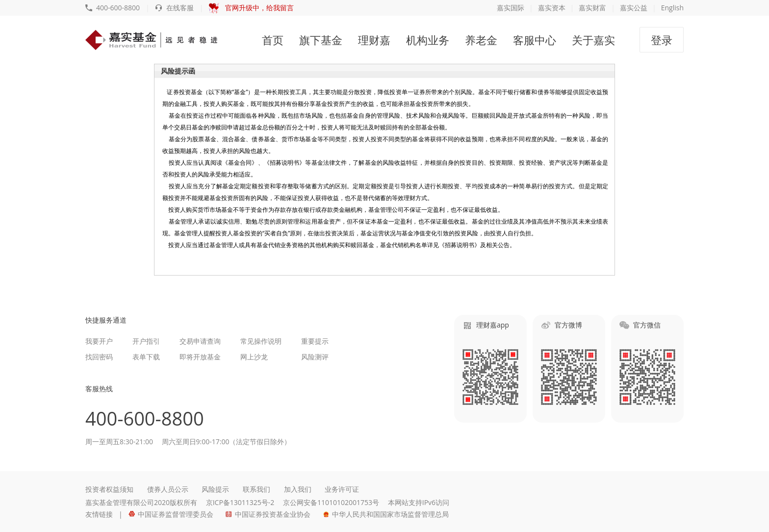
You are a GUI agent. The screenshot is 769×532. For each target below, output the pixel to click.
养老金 (481, 40)
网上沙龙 (254, 357)
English (672, 8)
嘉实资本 (552, 8)
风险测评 (315, 357)
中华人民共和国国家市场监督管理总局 (386, 514)
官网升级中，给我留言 (251, 8)
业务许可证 (342, 489)
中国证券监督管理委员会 (171, 514)
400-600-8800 (113, 8)
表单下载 (146, 357)
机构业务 (428, 40)
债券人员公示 (168, 489)
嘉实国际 (511, 8)
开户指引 (146, 341)
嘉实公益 (634, 8)
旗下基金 (321, 40)
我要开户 (99, 341)
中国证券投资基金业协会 (268, 514)
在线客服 (175, 8)
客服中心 (535, 40)
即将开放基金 (200, 357)
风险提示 (215, 489)
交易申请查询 (200, 341)
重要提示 (315, 341)
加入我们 (298, 489)
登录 (662, 40)
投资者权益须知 (109, 489)
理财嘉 (374, 40)
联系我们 (256, 489)
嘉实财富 (592, 8)
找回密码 (99, 357)
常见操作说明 (261, 341)
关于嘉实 (593, 40)
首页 (273, 40)
